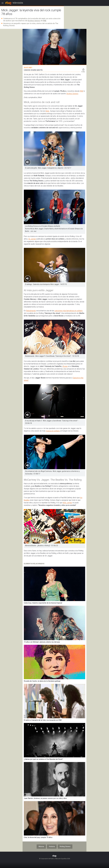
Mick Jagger (67, 503)
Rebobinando (31, 311)
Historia (52, 846)
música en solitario (53, 431)
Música (41, 846)
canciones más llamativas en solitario (69, 311)
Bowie (65, 366)
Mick (48, 111)
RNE (45, 21)
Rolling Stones (65, 846)
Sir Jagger (32, 239)
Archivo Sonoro (34, 21)
